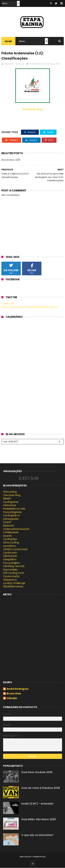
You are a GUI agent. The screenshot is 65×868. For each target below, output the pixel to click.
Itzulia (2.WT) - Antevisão (37, 804)
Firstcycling (10, 492)
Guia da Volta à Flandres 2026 (41, 788)
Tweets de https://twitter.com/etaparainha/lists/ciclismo (30, 306)
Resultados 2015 (52, 64)
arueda (7, 536)
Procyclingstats (12, 512)
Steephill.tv (10, 560)
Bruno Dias (14, 694)
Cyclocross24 (11, 576)
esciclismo (10, 546)
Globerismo (10, 580)
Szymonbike (10, 570)
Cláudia (12, 699)
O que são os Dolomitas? (37, 835)
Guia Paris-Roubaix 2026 (37, 772)
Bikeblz (7, 499)
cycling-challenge (14, 583)
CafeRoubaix (11, 532)
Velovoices (10, 506)
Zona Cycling (11, 543)
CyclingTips (10, 539)
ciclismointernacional (16, 529)
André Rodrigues (18, 689)
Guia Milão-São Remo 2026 (39, 819)
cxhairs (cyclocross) (15, 549)
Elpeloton (9, 526)
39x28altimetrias (13, 587)
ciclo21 (7, 522)
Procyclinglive (11, 563)
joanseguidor (11, 519)
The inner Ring (12, 495)
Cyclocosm (10, 553)
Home (8, 42)
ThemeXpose (39, 857)
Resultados (36, 64)
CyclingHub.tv (11, 516)
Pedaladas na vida (14, 509)
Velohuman (10, 556)
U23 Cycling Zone (14, 573)
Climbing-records (14, 566)
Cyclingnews (11, 502)
